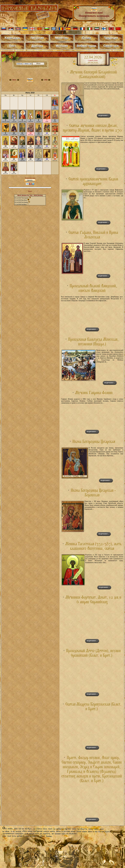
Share (30, 191)
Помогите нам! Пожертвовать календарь (94, 13)
